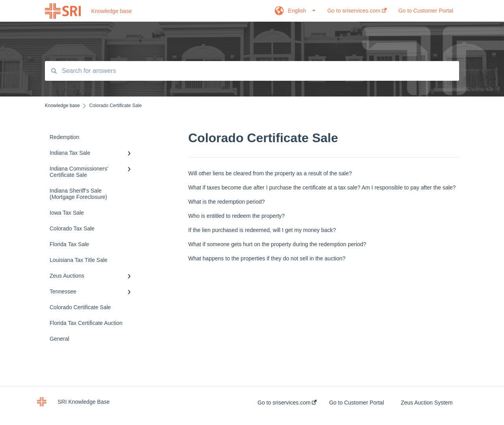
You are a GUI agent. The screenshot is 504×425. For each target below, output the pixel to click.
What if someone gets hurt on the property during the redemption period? (277, 244)
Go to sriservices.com (287, 403)
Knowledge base (111, 11)
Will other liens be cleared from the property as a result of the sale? (270, 173)
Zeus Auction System (427, 403)
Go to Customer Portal (357, 403)
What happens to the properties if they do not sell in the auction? (267, 258)
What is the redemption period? (227, 202)
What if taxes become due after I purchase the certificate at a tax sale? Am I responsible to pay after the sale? (322, 187)
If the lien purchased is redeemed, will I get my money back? (262, 230)
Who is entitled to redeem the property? (236, 216)
